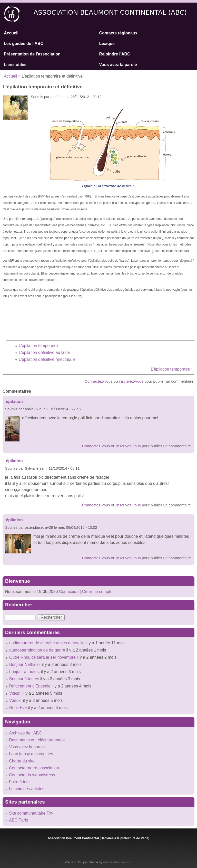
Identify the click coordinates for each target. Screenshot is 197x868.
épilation (14, 402)
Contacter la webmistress (32, 775)
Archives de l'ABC (25, 733)
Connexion (68, 592)
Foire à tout (19, 782)
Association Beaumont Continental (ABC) (110, 12)
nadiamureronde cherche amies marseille (47, 643)
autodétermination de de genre (37, 650)
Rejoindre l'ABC (115, 54)
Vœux (15, 693)
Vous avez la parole (118, 65)
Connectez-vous (99, 381)
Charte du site (22, 761)
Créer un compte (97, 592)
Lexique (107, 44)
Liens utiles (15, 65)
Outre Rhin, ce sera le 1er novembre (42, 657)
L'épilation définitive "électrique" (47, 359)
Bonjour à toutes (24, 679)
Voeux (16, 700)
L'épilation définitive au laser (45, 352)
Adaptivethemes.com (117, 862)
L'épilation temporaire (38, 346)
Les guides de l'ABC (24, 44)
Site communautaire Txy (31, 813)
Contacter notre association (34, 768)
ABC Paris (18, 820)
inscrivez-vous (131, 381)
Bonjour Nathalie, (25, 664)
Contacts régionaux (118, 33)
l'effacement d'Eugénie (30, 686)
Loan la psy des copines (31, 754)
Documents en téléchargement (37, 740)
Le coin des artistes (27, 789)
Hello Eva (18, 708)
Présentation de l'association (32, 54)
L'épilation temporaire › (172, 369)
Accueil (11, 33)
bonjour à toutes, (24, 672)
